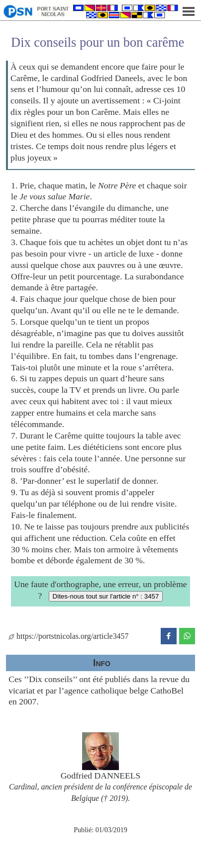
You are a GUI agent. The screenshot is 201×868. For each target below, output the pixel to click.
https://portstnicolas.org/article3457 (68, 636)
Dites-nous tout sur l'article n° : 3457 (106, 596)
